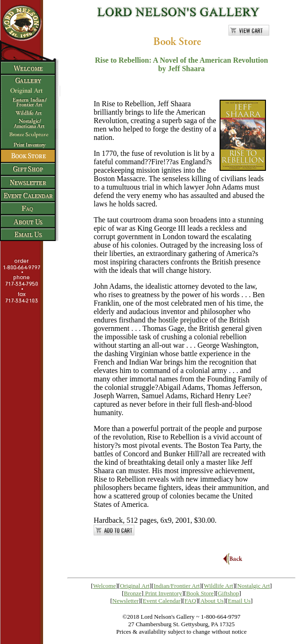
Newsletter (125, 601)
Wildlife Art (218, 586)
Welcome (105, 586)
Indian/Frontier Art (177, 586)
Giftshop (228, 593)
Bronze (133, 593)
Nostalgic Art (254, 586)
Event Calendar (162, 601)
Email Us (239, 601)
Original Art (135, 586)
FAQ (190, 601)
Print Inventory (164, 593)
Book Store (200, 593)
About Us (212, 601)
